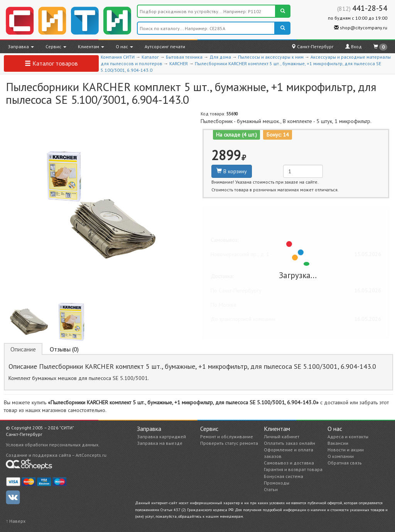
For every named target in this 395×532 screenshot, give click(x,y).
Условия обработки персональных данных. (53, 445)
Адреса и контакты (348, 437)
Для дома (220, 57)
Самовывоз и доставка (289, 463)
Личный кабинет (282, 437)
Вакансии (338, 443)
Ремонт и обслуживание (227, 437)
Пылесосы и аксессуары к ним (271, 57)
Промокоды (277, 483)
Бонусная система (284, 476)
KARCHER (179, 63)
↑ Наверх (16, 521)
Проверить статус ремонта (229, 443)
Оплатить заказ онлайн (289, 443)
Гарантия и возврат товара (293, 469)
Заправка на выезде (160, 443)
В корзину (232, 171)
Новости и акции (346, 450)
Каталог (150, 57)
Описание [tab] (23, 349)
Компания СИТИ (118, 57)
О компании (341, 456)
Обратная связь (345, 463)
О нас (124, 46)
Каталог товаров (51, 63)
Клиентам (91, 46)
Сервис (56, 46)
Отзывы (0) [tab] (64, 349)
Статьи (271, 489)
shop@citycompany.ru (361, 28)
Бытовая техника (184, 57)
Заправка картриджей (161, 437)
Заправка (21, 46)
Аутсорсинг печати (165, 46)
